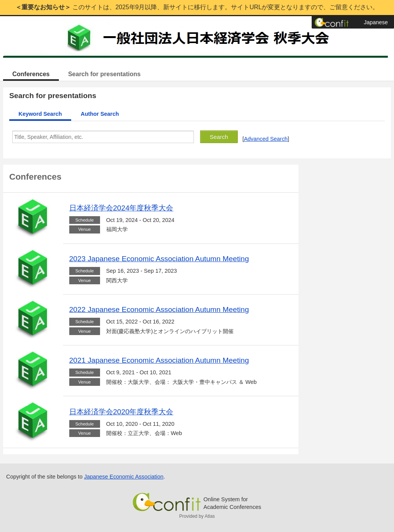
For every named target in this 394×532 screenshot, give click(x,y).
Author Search (100, 114)
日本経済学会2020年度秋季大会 (121, 412)
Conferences (31, 74)
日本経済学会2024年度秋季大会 (121, 208)
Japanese (376, 22)
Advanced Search (266, 139)
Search (219, 137)
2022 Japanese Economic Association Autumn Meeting (159, 309)
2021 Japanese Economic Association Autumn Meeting (159, 360)
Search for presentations (104, 74)
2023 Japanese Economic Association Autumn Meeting (159, 259)
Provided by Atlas (197, 516)
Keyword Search (40, 114)
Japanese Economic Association (124, 477)
